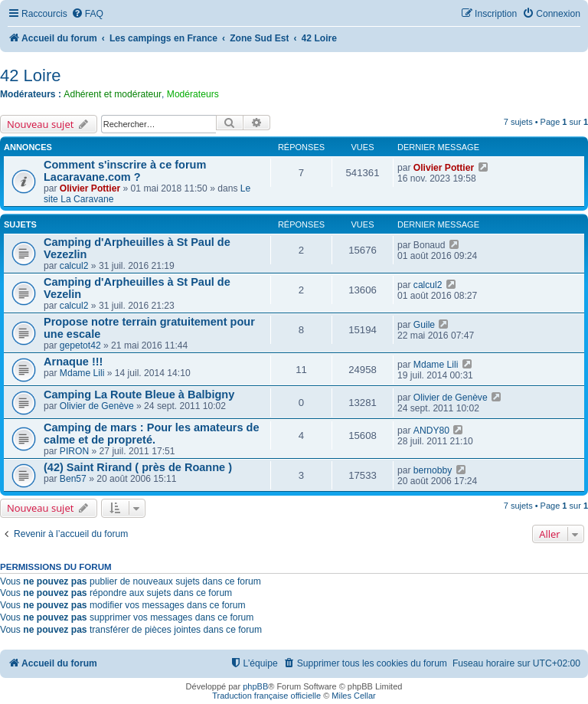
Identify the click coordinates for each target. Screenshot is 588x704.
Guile (424, 325)
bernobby (433, 470)
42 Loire (31, 75)
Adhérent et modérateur (113, 94)
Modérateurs (193, 94)
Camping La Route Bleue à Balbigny (139, 395)
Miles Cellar (353, 696)
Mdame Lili (82, 373)
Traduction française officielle (266, 696)
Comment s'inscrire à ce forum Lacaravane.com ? (125, 171)
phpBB (255, 686)
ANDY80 (431, 431)
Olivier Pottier (90, 188)
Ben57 (73, 479)
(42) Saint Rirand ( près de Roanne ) (138, 467)
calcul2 (74, 266)
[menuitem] (87, 14)
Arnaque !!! (73, 362)
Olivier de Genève (97, 406)
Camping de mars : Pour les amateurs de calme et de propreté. (152, 434)
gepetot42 (80, 345)
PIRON (74, 451)
